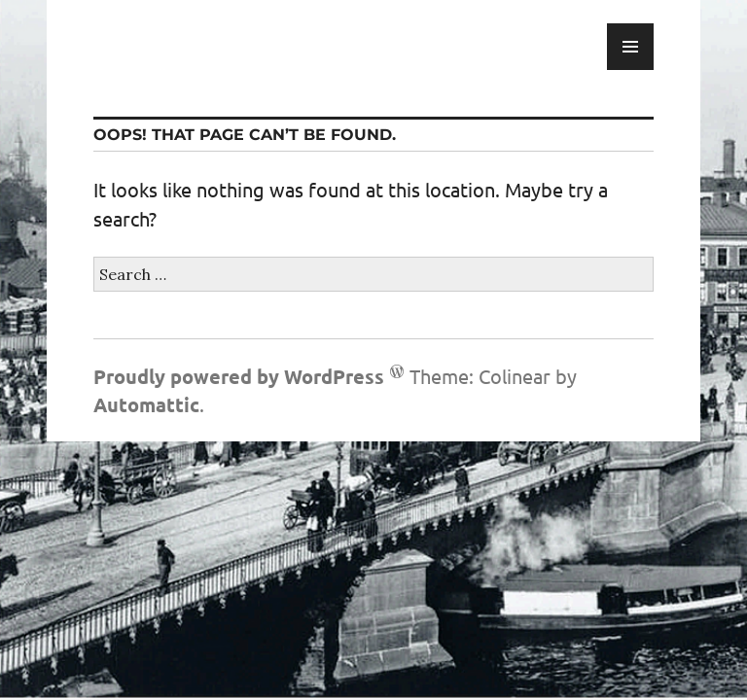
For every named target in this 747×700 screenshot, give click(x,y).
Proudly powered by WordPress (239, 376)
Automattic (146, 404)
